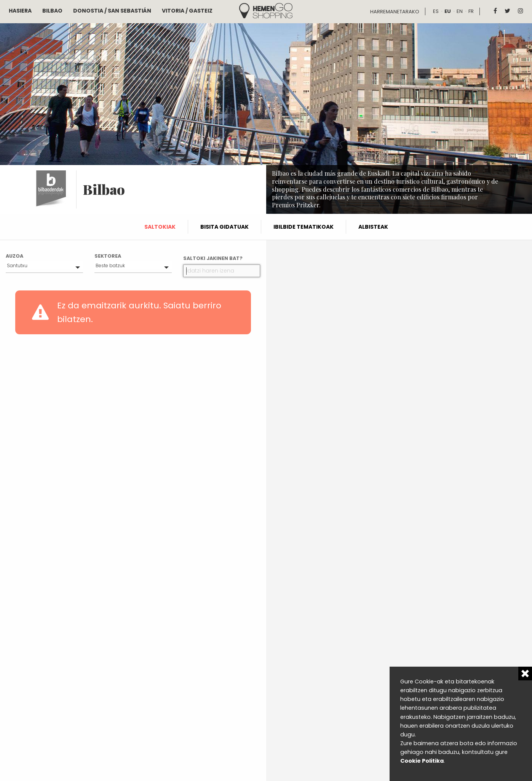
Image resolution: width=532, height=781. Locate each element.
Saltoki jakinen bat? (213, 258)
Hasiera (20, 11)
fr (471, 11)
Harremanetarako (395, 12)
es (436, 11)
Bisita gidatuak (224, 227)
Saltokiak (160, 227)
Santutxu (17, 265)
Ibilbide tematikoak (304, 227)
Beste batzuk (110, 265)
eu (448, 11)
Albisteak (373, 227)
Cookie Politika (422, 761)
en (460, 11)
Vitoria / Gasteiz (187, 11)
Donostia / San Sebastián (112, 11)
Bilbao (52, 11)
